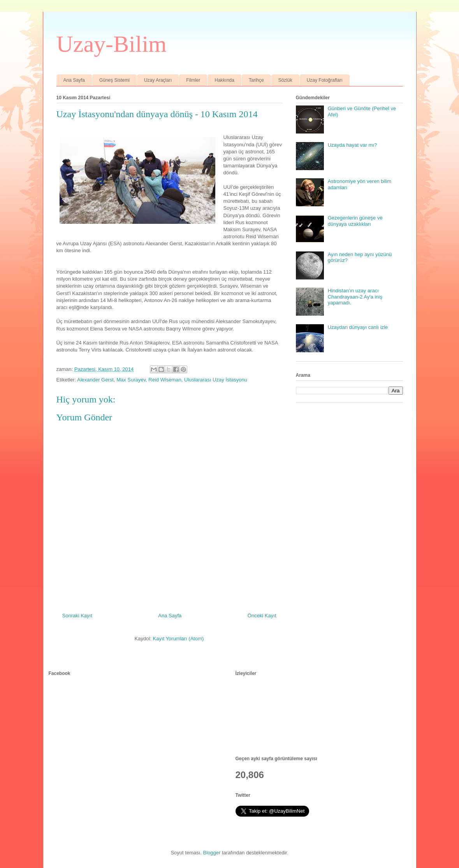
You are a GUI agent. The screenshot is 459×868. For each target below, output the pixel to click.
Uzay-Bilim (112, 44)
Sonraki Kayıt (77, 616)
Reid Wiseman (165, 380)
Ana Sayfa (74, 80)
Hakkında (224, 80)
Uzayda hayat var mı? (352, 145)
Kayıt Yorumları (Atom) (178, 639)
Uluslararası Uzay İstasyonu (216, 380)
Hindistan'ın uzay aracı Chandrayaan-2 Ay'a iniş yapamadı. (355, 297)
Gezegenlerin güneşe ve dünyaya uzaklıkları (355, 221)
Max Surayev (131, 380)
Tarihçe (256, 80)
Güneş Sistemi (114, 80)
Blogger (212, 853)
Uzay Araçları (158, 80)
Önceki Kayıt (262, 616)
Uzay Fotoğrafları (325, 80)
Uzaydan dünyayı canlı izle (358, 327)
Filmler (193, 80)
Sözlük (285, 80)
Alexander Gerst (95, 380)
